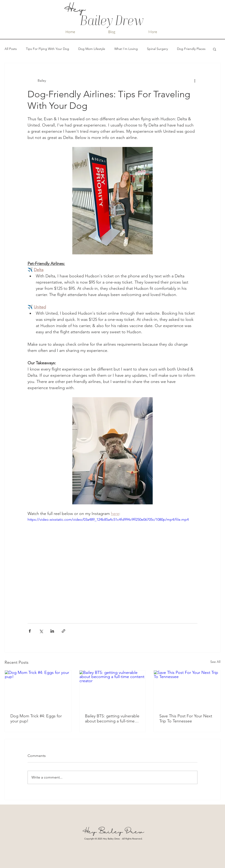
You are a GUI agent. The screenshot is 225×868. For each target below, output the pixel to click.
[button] (215, 49)
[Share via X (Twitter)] (41, 631)
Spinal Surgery (157, 49)
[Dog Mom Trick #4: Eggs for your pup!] (38, 689)
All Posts (11, 49)
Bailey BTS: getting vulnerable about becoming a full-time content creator (112, 719)
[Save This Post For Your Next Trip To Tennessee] (187, 689)
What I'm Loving (126, 49)
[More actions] (195, 80)
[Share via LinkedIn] (52, 631)
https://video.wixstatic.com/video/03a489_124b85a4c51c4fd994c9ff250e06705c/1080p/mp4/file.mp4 (108, 519)
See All (215, 662)
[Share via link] (63, 631)
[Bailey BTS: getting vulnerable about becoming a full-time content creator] (113, 689)
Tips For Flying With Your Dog (48, 49)
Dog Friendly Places (191, 49)
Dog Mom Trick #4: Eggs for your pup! (36, 719)
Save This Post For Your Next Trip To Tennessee (186, 719)
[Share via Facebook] (30, 631)
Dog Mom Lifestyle (92, 49)
